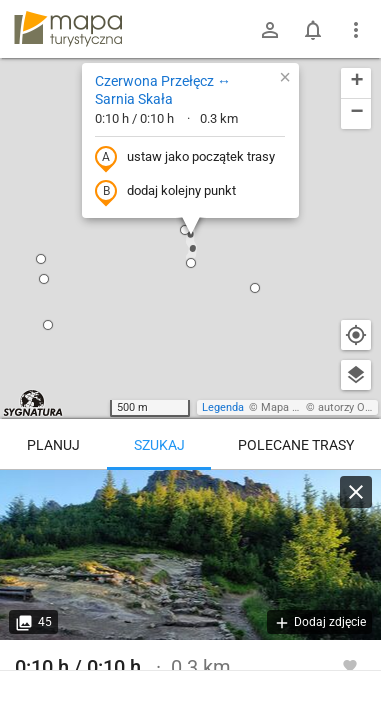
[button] (185, 230)
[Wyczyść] (356, 492)
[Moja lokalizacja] (356, 335)
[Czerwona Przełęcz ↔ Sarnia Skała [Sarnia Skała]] (190, 555)
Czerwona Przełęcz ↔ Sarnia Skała (163, 90)
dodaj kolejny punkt (165, 192)
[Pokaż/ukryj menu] (356, 30)
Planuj (53, 445)
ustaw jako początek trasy (185, 158)
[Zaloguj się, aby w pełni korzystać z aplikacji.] (350, 665)
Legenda (223, 407)
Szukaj (159, 445)
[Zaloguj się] (270, 30)
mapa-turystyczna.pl (68, 29)
